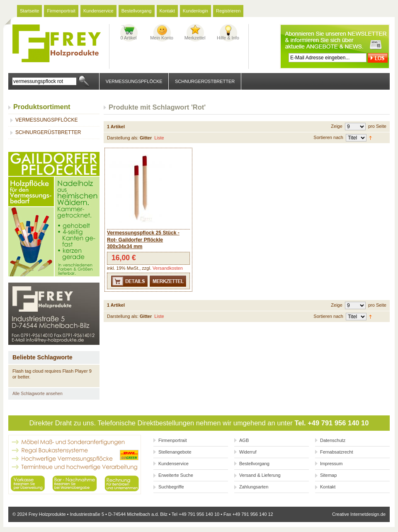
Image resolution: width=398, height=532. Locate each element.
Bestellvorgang (137, 11)
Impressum (331, 464)
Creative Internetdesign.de (359, 514)
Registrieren (228, 11)
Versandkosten (168, 268)
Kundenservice (98, 11)
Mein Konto (162, 38)
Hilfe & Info (228, 38)
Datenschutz (333, 440)
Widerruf (248, 452)
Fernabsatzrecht (336, 452)
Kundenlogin (195, 11)
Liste (159, 138)
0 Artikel (128, 38)
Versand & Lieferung (260, 475)
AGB (244, 440)
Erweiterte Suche (176, 475)
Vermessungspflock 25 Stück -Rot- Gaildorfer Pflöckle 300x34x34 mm (143, 240)
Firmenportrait (61, 11)
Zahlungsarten (254, 487)
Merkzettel (195, 38)
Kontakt (167, 11)
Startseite (29, 11)
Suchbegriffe (171, 487)
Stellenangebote (175, 452)
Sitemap (328, 475)
